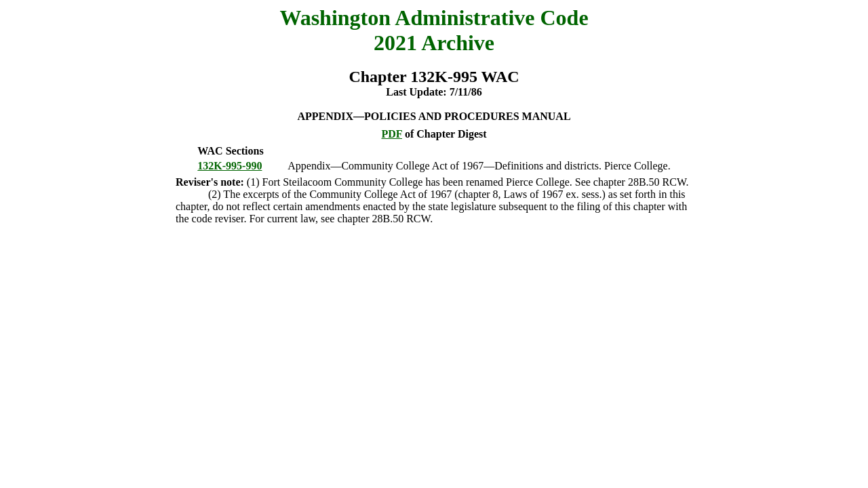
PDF (392, 134)
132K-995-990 (230, 166)
